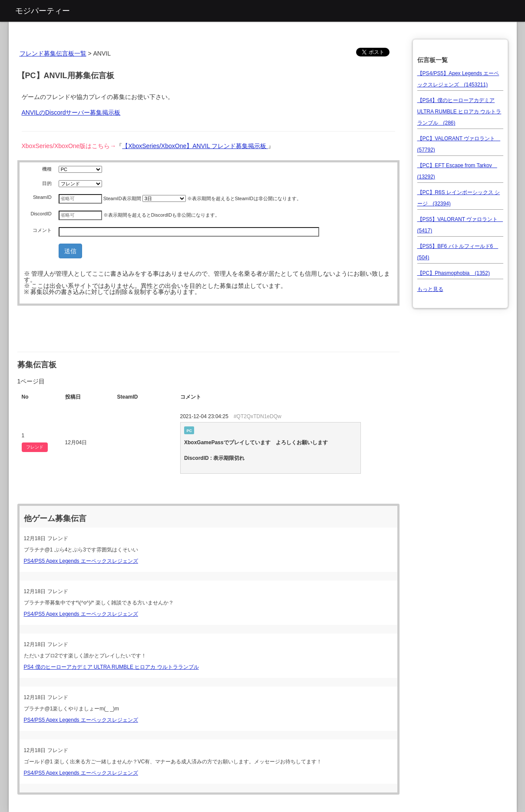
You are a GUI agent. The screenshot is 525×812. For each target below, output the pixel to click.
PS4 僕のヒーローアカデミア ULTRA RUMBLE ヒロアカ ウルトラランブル (111, 667)
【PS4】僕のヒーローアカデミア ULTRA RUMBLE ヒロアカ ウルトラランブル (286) (459, 112)
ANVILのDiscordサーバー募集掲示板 (71, 112)
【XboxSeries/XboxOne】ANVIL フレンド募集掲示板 (195, 146)
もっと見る (430, 289)
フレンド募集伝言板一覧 (53, 53)
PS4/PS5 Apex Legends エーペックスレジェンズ (81, 561)
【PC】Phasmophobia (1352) (454, 273)
